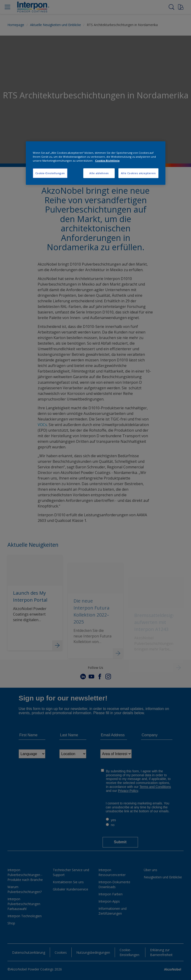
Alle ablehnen (99, 173)
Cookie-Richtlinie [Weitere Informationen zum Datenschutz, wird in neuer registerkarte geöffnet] (107, 161)
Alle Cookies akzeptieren (138, 173)
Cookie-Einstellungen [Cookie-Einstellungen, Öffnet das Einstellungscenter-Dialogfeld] (50, 173)
